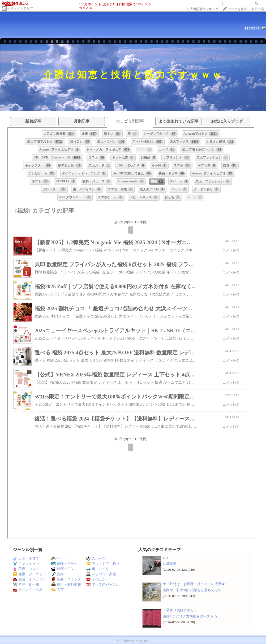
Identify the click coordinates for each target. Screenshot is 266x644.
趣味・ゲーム (64, 564)
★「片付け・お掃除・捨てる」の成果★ (194, 584)
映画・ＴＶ (63, 569)
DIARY (20, 34)
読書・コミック (66, 579)
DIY (168, 558)
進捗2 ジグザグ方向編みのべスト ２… (192, 616)
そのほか (96, 579)
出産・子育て (26, 558)
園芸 (57, 589)
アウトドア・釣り (103, 564)
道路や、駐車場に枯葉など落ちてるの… (194, 590)
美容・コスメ (26, 569)
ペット (59, 558)
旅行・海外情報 (66, 584)
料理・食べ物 (26, 584)
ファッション (26, 564)
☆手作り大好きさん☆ (180, 610)
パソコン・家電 (101, 574)
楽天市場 (258, 9)
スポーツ (96, 558)
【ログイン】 (255, 34)
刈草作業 (170, 564)
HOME (6, 34)
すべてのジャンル (103, 584)
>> (202, 9)
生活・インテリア (20, 8)
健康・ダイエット (29, 574)
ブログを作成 (238, 9)
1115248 (252, 28)
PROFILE (35, 34)
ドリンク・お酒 (28, 589)
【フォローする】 (230, 34)
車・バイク (98, 569)
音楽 (57, 574)
